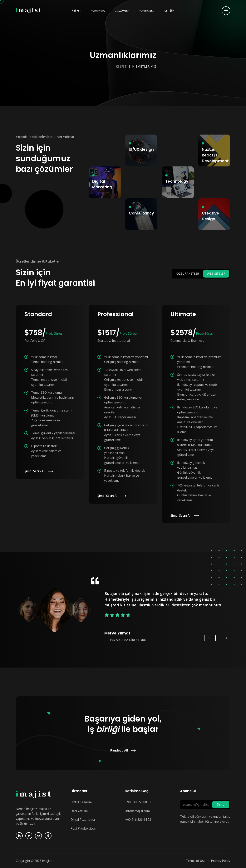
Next (224, 638)
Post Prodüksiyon (83, 828)
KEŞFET (76, 10)
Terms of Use (196, 861)
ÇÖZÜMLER (122, 10)
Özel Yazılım (79, 811)
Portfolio (147, 10)
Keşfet (121, 67)
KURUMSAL (98, 10)
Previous (211, 638)
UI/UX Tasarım (81, 802)
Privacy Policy (221, 861)
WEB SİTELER (216, 274)
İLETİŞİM (169, 10)
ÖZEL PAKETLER (188, 274)
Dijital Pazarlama (83, 820)
